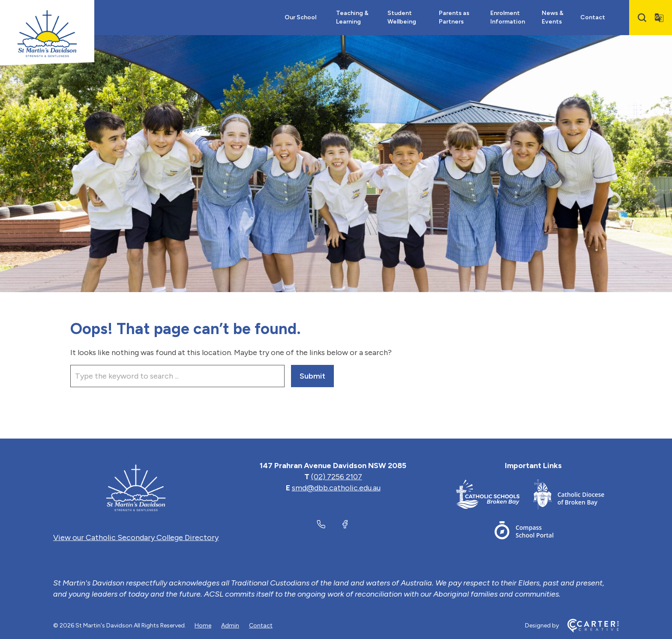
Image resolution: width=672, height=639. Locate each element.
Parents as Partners (454, 17)
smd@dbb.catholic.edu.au (336, 488)
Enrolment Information (508, 17)
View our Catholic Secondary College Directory (136, 537)
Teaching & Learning (352, 17)
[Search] (642, 18)
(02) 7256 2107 (337, 477)
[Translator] (659, 18)
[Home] (136, 488)
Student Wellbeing (402, 17)
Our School (300, 17)
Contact (593, 17)
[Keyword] (177, 376)
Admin (230, 626)
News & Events (553, 17)
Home (203, 626)
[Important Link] (495, 496)
